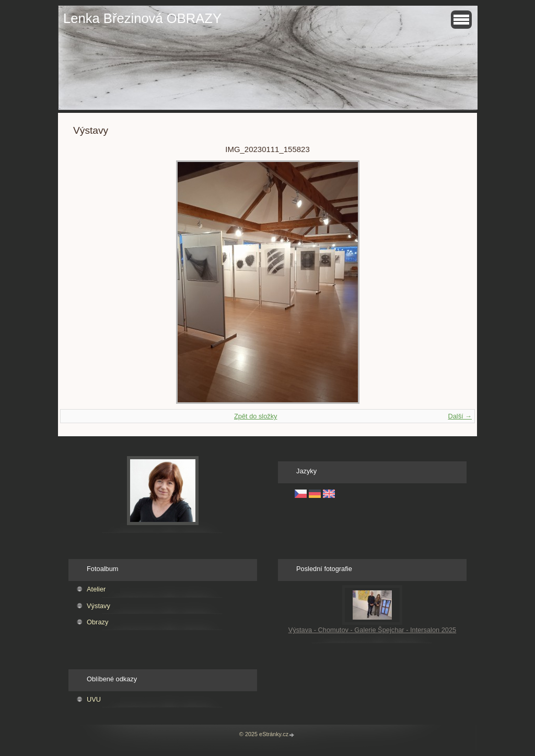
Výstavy (98, 606)
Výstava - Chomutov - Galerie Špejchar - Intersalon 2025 (373, 630)
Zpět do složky (256, 416)
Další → (460, 416)
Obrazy (97, 622)
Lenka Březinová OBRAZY (142, 18)
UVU (94, 699)
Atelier (96, 589)
